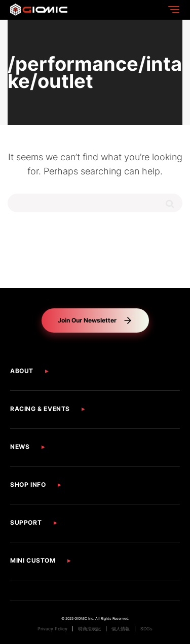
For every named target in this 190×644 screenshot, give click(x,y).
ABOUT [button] (22, 371)
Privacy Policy (52, 629)
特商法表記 (89, 629)
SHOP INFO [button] (28, 485)
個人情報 (121, 629)
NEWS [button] (20, 447)
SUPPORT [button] (26, 522)
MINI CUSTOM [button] (33, 560)
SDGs (146, 629)
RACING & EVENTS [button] (40, 409)
